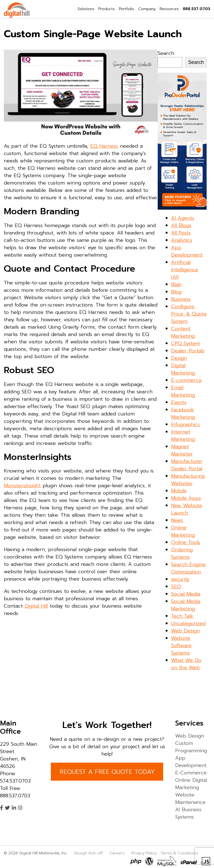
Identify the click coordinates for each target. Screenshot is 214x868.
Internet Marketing (183, 436)
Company (147, 9)
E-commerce (186, 380)
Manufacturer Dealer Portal (187, 465)
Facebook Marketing (183, 413)
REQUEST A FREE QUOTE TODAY (107, 772)
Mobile (179, 491)
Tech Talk (182, 616)
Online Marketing (183, 531)
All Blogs (181, 225)
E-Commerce (191, 773)
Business (181, 299)
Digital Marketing (183, 369)
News (177, 520)
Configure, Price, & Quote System (189, 314)
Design (179, 358)
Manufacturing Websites (188, 480)
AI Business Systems (188, 813)
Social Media (186, 594)
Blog (176, 292)
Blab (176, 284)
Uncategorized (188, 623)
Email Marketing (183, 391)
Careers (117, 853)
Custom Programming (191, 747)
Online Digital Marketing (191, 784)
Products (107, 9)
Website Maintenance (190, 799)
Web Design (185, 631)
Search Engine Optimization (188, 568)
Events (179, 402)
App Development (187, 251)
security (180, 579)
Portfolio (127, 9)
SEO (176, 587)
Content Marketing (183, 332)
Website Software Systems (181, 646)
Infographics (185, 424)
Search (166, 53)
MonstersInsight (22, 486)
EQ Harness (104, 146)
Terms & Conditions (179, 853)
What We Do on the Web (186, 664)
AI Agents (183, 218)
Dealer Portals (188, 351)
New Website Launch (187, 509)
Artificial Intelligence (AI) (185, 270)
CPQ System (186, 343)
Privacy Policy (144, 853)
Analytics (182, 240)
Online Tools (186, 542)
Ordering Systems (182, 553)
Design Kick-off (89, 853)
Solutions (86, 9)
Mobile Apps (186, 498)
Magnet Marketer (182, 450)
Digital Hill (36, 606)
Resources (169, 9)
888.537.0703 (197, 9)
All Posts (181, 233)
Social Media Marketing (186, 605)
